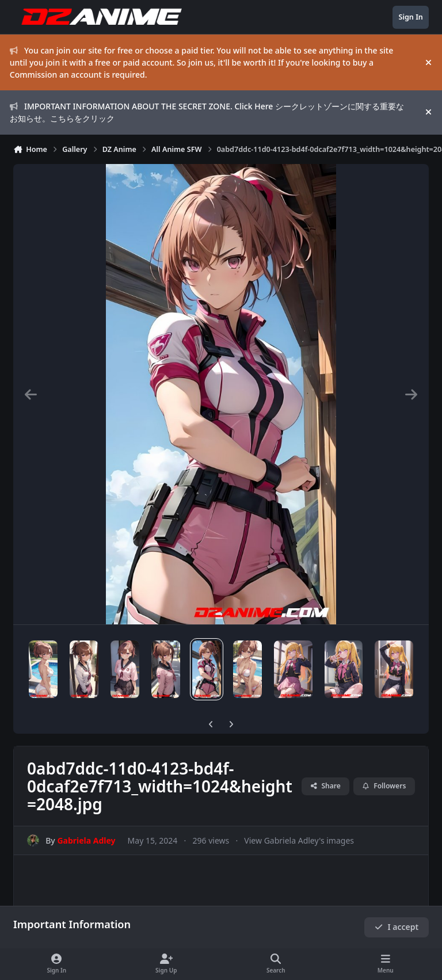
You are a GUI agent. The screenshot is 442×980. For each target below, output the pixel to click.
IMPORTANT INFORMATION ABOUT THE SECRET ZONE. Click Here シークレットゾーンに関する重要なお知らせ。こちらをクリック (207, 112)
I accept (397, 927)
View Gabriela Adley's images (299, 840)
